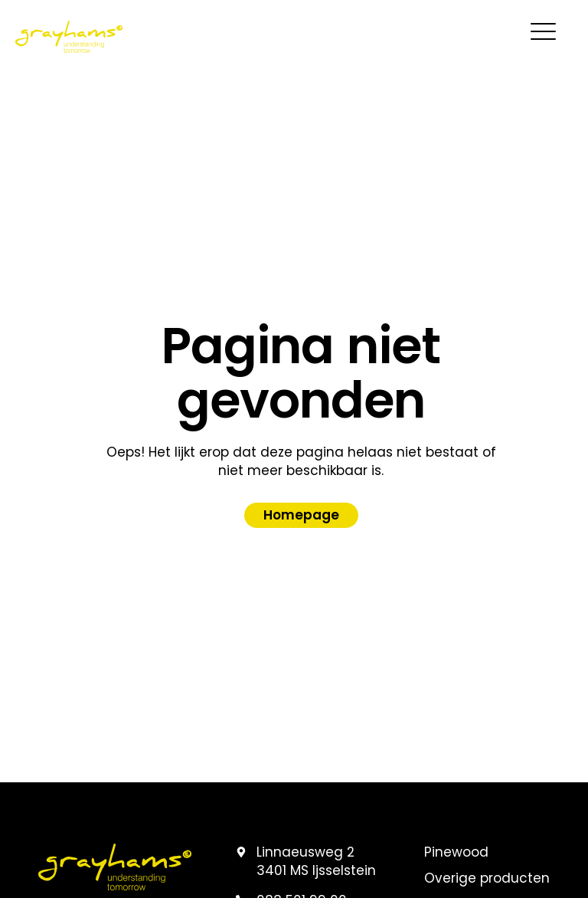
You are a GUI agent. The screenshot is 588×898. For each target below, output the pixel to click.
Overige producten (487, 878)
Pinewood (456, 852)
